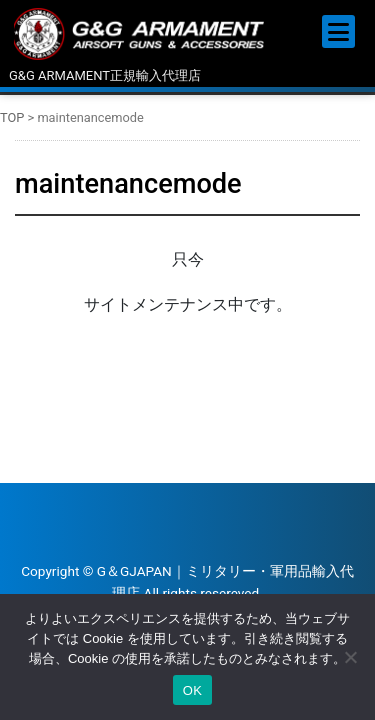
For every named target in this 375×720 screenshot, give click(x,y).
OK (192, 690)
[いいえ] (350, 657)
